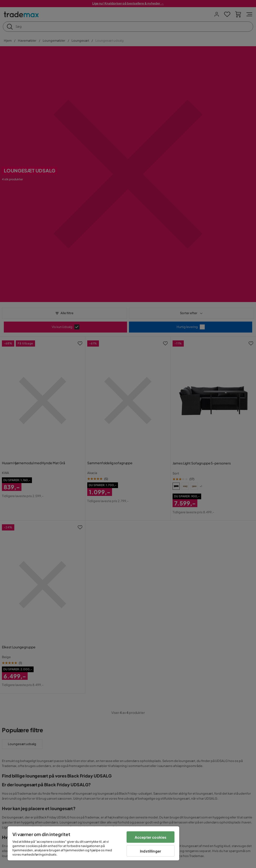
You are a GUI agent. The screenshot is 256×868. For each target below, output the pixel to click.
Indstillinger (151, 851)
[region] (93, 843)
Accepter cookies (151, 837)
